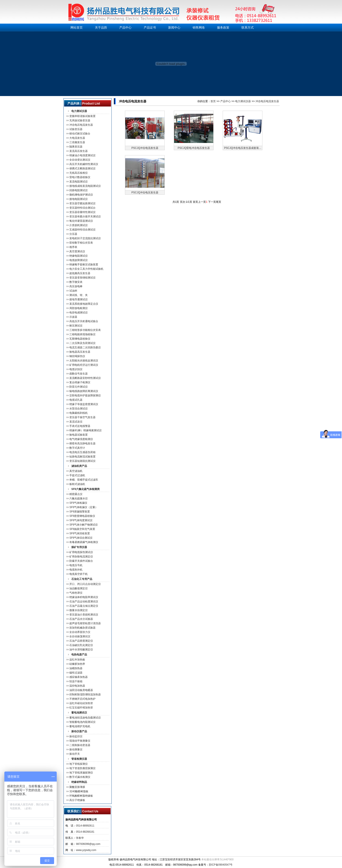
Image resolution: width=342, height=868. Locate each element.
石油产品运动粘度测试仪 (84, 602)
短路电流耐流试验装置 (82, 457)
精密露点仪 (76, 494)
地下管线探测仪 (79, 764)
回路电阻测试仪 (79, 190)
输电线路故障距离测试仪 (84, 391)
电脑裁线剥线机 (79, 413)
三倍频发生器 (77, 142)
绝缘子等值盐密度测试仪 (84, 404)
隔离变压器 (76, 147)
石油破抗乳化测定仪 (81, 645)
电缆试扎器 (76, 400)
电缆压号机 (76, 565)
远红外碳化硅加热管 (81, 703)
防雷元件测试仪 (79, 387)
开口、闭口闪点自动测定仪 (85, 584)
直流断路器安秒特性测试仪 (85, 378)
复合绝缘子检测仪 (80, 382)
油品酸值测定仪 (79, 588)
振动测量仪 (76, 749)
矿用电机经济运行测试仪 (84, 365)
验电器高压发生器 (80, 352)
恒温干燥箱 (76, 681)
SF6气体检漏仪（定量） (84, 507)
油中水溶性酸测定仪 (81, 650)
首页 (213, 101)
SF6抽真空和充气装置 (82, 529)
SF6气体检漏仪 (78, 503)
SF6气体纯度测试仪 (81, 520)
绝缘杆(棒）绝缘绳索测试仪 (85, 430)
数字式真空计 (77, 448)
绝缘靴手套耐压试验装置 (84, 265)
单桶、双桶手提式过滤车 (84, 480)
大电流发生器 (77, 138)
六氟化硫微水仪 (79, 498)
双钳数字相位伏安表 (81, 243)
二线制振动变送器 (80, 745)
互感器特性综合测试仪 (82, 230)
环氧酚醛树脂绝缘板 (81, 796)
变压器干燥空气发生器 (82, 417)
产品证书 (150, 28)
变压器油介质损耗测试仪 (84, 615)
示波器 (73, 317)
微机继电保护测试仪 (81, 195)
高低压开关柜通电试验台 (84, 321)
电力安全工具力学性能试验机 (86, 269)
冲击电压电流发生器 (81, 125)
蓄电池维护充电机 (80, 726)
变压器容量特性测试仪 (82, 212)
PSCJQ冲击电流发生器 (145, 148)
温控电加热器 (77, 686)
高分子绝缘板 (77, 800)
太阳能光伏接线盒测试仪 (84, 361)
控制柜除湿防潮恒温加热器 (85, 694)
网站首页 (77, 28)
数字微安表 (76, 282)
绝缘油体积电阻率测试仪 (84, 597)
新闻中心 (174, 28)
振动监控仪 (76, 736)
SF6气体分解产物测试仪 (84, 525)
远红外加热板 (77, 660)
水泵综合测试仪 (79, 409)
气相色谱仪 (76, 593)
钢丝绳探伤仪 (77, 356)
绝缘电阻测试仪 (79, 256)
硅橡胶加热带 (77, 664)
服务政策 (223, 28)
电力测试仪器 (243, 101)
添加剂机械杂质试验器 (82, 628)
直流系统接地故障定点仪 (84, 304)
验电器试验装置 (79, 435)
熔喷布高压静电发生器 (82, 443)
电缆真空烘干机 (79, 574)
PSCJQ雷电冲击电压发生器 (194, 148)
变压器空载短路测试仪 (82, 203)
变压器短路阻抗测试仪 (82, 461)
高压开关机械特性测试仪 (84, 164)
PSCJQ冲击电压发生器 (145, 193)
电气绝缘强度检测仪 (81, 439)
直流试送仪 (76, 422)
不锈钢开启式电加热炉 (82, 699)
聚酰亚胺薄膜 (77, 787)
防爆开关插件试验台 (81, 561)
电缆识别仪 (76, 369)
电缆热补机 (76, 570)
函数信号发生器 (79, 374)
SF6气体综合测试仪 (81, 538)
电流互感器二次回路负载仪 (85, 347)
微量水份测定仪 (79, 610)
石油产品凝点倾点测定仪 (84, 606)
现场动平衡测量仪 (80, 741)
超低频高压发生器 (80, 273)
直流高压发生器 (79, 151)
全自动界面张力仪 (80, 632)
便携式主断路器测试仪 (82, 168)
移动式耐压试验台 (80, 134)
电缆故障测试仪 (79, 260)
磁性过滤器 (76, 673)
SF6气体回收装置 (80, 533)
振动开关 (75, 754)
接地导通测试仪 (79, 299)
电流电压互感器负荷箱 (82, 452)
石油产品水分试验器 (81, 619)
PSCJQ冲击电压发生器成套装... (243, 148)
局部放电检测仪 (79, 308)
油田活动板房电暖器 (81, 690)
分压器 (73, 234)
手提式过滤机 (77, 475)
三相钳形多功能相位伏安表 (85, 330)
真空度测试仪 (77, 251)
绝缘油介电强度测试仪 (82, 155)
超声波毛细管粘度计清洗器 (85, 623)
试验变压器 (76, 129)
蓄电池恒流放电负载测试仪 (85, 718)
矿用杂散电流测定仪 (81, 557)
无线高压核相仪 (79, 173)
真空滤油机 (76, 471)
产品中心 (125, 28)
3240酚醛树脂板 (79, 791)
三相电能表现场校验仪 (82, 334)
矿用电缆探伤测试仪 (81, 552)
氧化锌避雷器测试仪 (81, 221)
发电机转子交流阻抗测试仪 (85, 238)
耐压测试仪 (76, 326)
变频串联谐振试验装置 (82, 116)
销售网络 (199, 28)
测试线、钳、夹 (79, 295)
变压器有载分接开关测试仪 (85, 217)
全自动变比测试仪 (80, 160)
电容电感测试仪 (79, 313)
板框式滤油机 (77, 484)
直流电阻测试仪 (79, 182)
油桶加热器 (76, 668)
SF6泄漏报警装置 (80, 512)
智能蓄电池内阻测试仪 (82, 722)
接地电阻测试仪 (79, 199)
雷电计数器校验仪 (80, 177)
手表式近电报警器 (80, 426)
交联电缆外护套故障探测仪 (85, 395)
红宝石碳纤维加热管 (81, 708)
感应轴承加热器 (79, 677)
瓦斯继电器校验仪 (80, 339)
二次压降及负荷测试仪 (82, 343)
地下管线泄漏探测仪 (81, 773)
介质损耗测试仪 (79, 225)
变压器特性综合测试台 (82, 208)
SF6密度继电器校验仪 (82, 516)
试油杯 (73, 291)
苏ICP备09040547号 (221, 865)
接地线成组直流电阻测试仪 (85, 186)
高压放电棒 (76, 286)
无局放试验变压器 (80, 120)
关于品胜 (101, 28)
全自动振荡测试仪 (80, 636)
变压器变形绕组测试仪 (82, 278)
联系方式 (248, 28)
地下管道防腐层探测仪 (82, 768)
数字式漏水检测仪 (80, 777)
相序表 (73, 247)
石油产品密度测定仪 (81, 641)
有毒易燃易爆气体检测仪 (84, 542)
